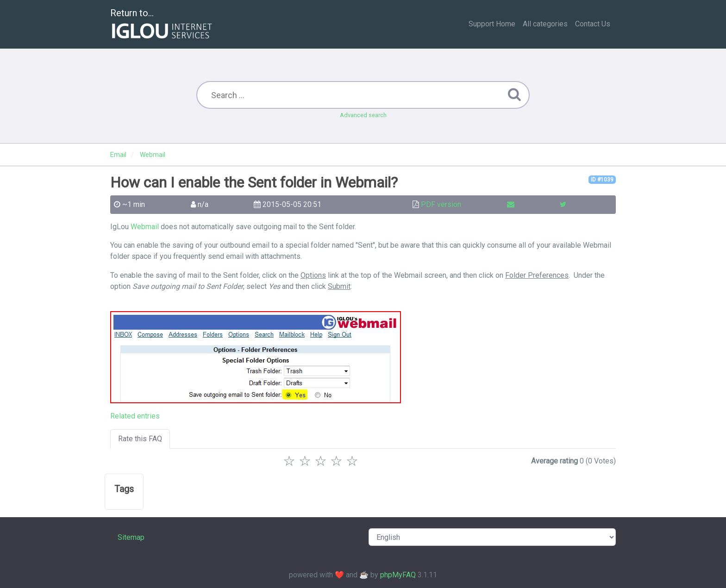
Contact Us (593, 24)
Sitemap (131, 537)
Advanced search (363, 115)
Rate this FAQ (140, 439)
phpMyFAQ (398, 575)
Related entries (135, 416)
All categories (545, 24)
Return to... (162, 25)
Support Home (492, 24)
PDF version (441, 204)
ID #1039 (602, 180)
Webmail (145, 227)
